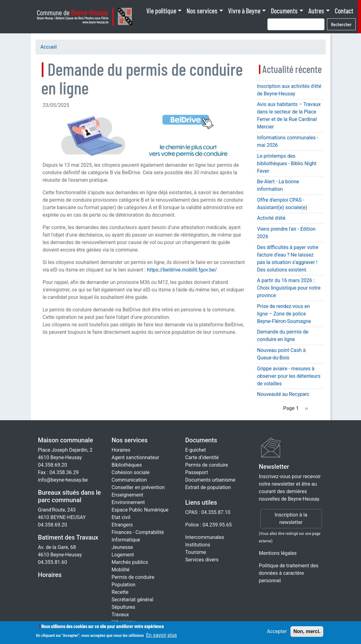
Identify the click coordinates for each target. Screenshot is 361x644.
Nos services (202, 11)
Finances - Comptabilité (138, 532)
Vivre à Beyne (244, 11)
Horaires (50, 575)
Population (124, 585)
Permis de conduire (133, 577)
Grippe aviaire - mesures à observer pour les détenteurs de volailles (289, 376)
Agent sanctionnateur (136, 457)
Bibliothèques (127, 465)
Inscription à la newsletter (291, 519)
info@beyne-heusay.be (63, 480)
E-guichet (196, 450)
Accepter (277, 634)
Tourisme (196, 552)
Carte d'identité (202, 457)
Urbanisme (124, 622)
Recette (120, 592)
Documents (284, 11)
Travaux (120, 615)
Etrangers (122, 525)
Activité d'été (271, 218)
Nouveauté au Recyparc (283, 394)
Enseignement (127, 495)
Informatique (126, 540)
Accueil (49, 47)
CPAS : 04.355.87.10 (208, 512)
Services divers (202, 560)
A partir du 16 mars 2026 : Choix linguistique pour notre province (289, 288)
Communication (129, 480)
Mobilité (121, 570)
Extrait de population (208, 487)
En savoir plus (161, 637)
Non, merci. (307, 634)
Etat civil (121, 517)
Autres (316, 11)
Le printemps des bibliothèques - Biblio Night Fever (287, 163)
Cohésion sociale (131, 472)
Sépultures (124, 607)
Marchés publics (130, 562)
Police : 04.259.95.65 (209, 525)
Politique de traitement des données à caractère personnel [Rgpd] (289, 573)
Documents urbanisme (210, 480)
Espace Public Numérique (140, 510)
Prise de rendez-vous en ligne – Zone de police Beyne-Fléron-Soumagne (284, 314)
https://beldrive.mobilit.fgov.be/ (182, 270)
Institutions (198, 545)
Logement (123, 555)
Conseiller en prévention (138, 487)
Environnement (128, 502)
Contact (344, 11)
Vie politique (161, 11)
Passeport (197, 472)
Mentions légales (278, 553)
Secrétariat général (133, 600)
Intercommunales (205, 537)
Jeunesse (122, 547)
